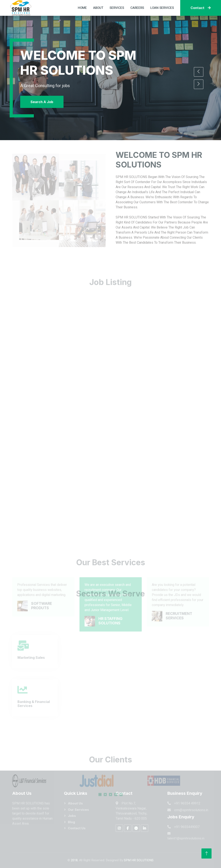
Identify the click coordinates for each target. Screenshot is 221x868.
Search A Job (42, 102)
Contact (201, 8)
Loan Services (162, 8)
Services (117, 8)
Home (82, 8)
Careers (137, 8)
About (98, 8)
